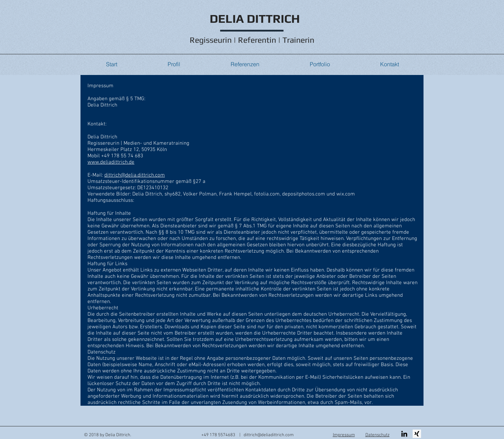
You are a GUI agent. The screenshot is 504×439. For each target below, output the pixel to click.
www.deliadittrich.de (111, 162)
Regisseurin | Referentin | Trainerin (252, 40)
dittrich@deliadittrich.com (269, 435)
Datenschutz (377, 435)
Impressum (344, 435)
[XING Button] (417, 434)
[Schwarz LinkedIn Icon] (404, 434)
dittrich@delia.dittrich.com (135, 175)
